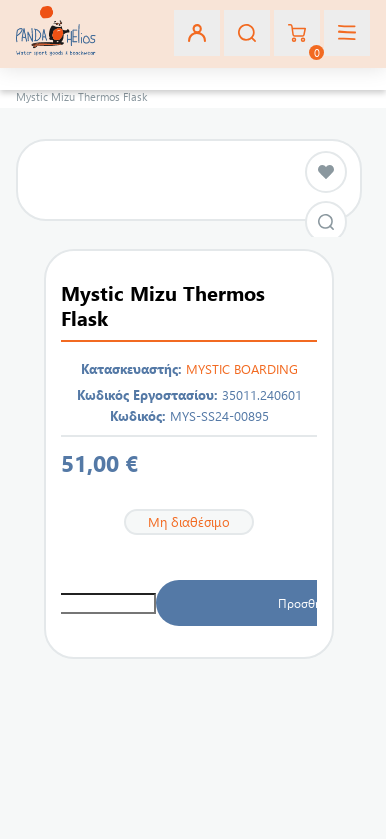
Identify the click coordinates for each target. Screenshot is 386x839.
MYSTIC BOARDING (242, 368)
